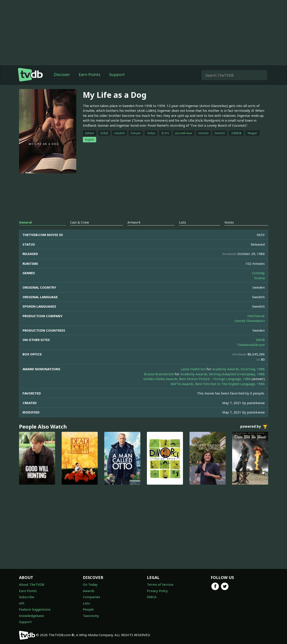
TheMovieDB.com (251, 345)
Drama (259, 278)
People (88, 609)
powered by (254, 427)
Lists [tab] (183, 222)
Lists (86, 603)
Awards (89, 591)
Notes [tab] (229, 222)
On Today (90, 584)
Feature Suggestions (35, 609)
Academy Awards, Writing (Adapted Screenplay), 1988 (223, 374)
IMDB (260, 340)
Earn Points (90, 74)
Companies (91, 597)
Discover (62, 74)
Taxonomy (91, 616)
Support (117, 74)
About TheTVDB (32, 584)
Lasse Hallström (193, 369)
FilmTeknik (256, 316)
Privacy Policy (157, 591)
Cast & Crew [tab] (80, 222)
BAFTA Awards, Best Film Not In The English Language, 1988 (218, 384)
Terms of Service (160, 584)
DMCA (152, 597)
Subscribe (27, 597)
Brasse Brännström (159, 374)
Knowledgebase (31, 616)
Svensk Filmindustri (250, 321)
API (22, 603)
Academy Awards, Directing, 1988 (238, 369)
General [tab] (25, 222)
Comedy (258, 273)
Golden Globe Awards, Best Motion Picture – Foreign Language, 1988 (197, 379)
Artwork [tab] (134, 222)
